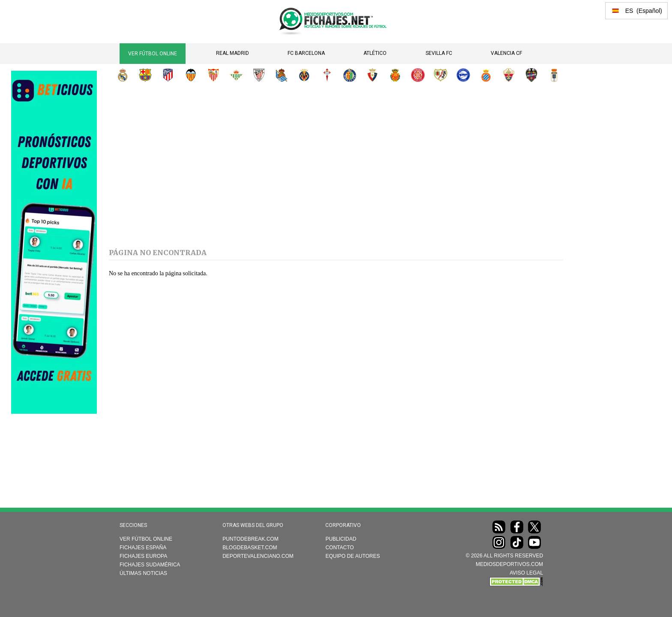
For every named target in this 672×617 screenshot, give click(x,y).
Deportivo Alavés (463, 75)
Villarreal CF (304, 75)
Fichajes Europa (143, 556)
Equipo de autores (352, 556)
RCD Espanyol (486, 75)
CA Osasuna (372, 75)
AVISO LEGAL (526, 573)
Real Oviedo (554, 75)
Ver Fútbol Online (153, 54)
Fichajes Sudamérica (150, 565)
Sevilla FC (439, 53)
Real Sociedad (282, 75)
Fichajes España (143, 548)
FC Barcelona (306, 53)
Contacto (339, 548)
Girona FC (418, 75)
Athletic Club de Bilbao (259, 75)
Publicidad (341, 539)
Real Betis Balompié (236, 75)
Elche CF (509, 75)
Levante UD (531, 75)
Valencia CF (506, 53)
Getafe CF (350, 75)
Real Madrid (232, 53)
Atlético (375, 53)
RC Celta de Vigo (327, 75)
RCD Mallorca (395, 75)
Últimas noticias (143, 573)
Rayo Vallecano (441, 75)
